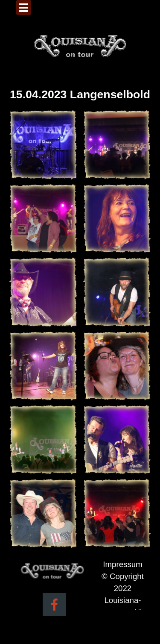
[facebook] (54, 604)
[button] (43, 145)
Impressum (122, 564)
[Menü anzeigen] (24, 7)
